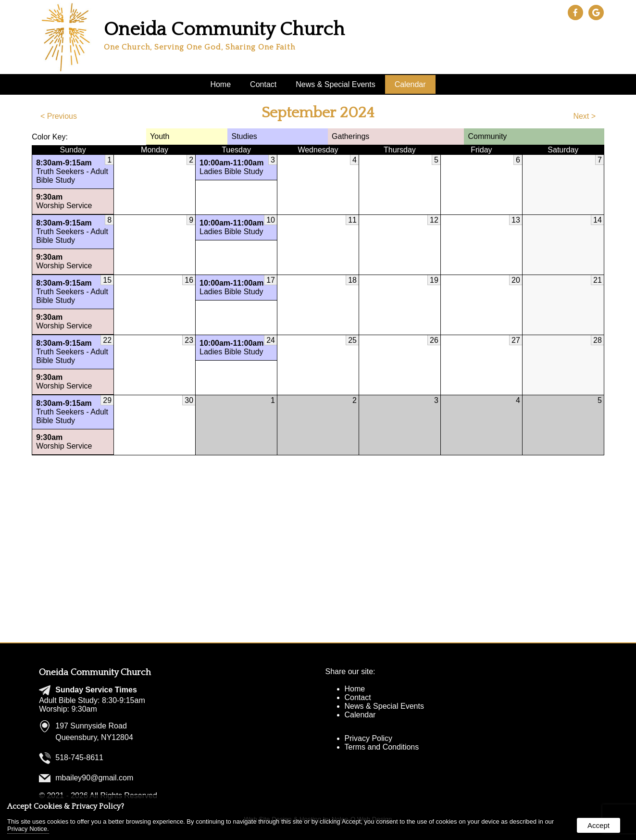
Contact (263, 84)
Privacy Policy (369, 738)
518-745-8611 (79, 758)
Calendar (410, 84)
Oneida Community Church (95, 672)
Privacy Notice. (28, 829)
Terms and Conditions (382, 747)
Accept (599, 825)
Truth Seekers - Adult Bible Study (73, 171)
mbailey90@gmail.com (94, 778)
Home (220, 84)
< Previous (59, 116)
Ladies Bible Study (236, 167)
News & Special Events (335, 84)
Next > (584, 116)
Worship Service (73, 201)
